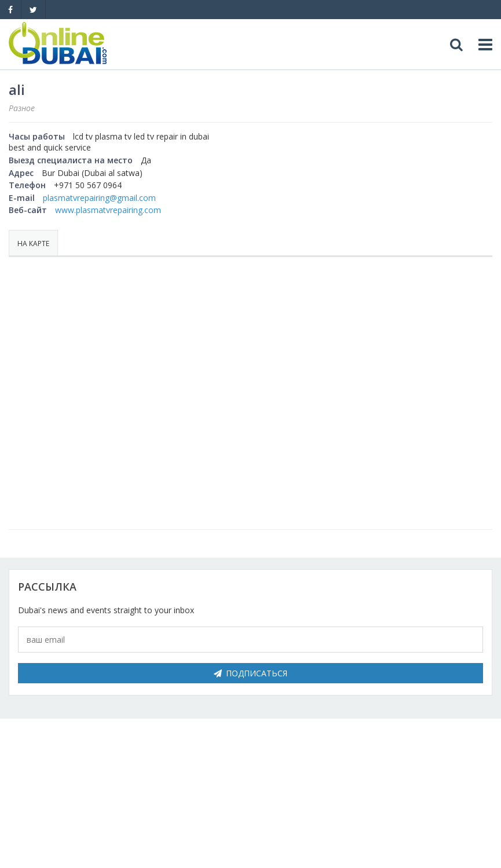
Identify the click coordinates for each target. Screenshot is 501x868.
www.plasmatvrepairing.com (108, 210)
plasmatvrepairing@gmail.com (99, 198)
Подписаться (250, 673)
